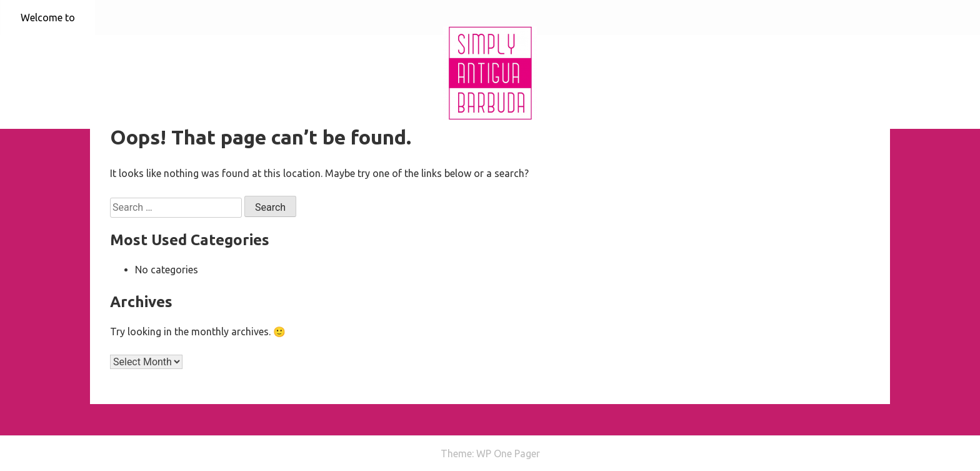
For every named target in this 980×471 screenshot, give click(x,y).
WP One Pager (508, 453)
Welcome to (48, 18)
